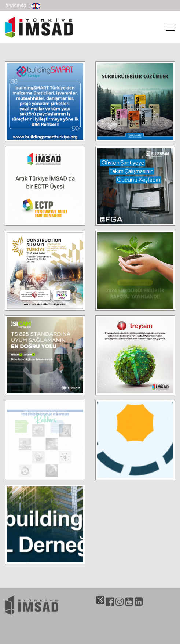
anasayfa (16, 6)
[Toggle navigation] (168, 27)
